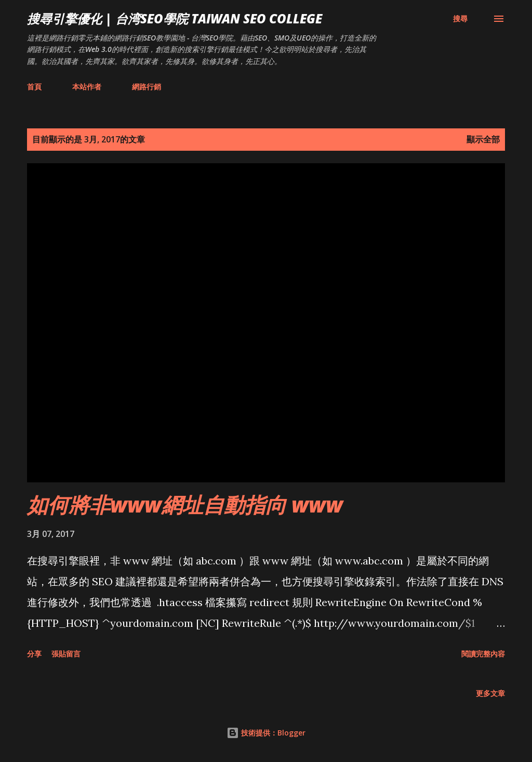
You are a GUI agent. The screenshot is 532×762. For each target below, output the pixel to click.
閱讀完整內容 (483, 654)
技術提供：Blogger (266, 733)
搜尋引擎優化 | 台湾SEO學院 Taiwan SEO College (175, 18)
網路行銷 (147, 87)
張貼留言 (66, 654)
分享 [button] (34, 654)
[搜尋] (460, 19)
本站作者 (87, 87)
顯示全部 (483, 139)
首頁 (34, 87)
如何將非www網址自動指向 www (185, 504)
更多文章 (490, 693)
